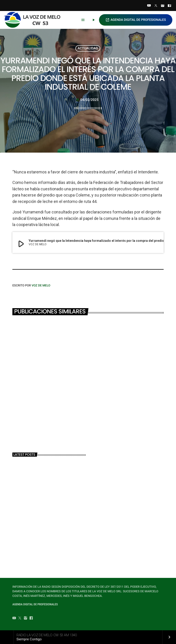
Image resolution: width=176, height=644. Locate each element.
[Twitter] (156, 6)
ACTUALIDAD (88, 48)
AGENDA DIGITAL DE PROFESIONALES (136, 20)
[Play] (93, 20)
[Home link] (34, 20)
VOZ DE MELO (41, 286)
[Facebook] (169, 6)
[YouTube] (149, 6)
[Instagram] (163, 6)
